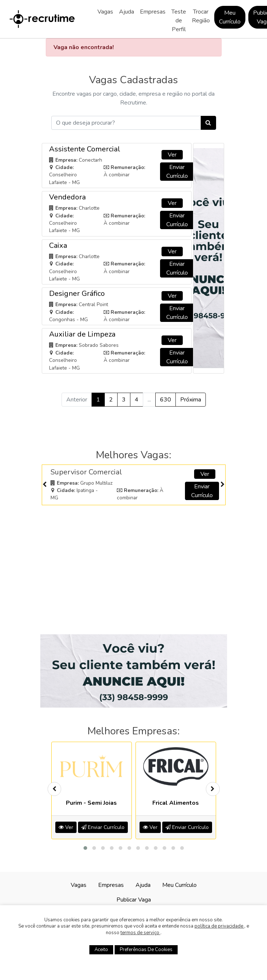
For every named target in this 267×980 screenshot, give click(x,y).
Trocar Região (201, 16)
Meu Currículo (230, 17)
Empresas (153, 12)
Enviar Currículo (177, 172)
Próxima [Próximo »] (191, 400)
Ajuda (127, 12)
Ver (172, 155)
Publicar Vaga (134, 900)
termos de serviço (140, 933)
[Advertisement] (134, 562)
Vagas (105, 12)
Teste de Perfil (179, 21)
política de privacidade (219, 926)
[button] (85, 848)
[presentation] (45, 485)
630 (166, 400)
